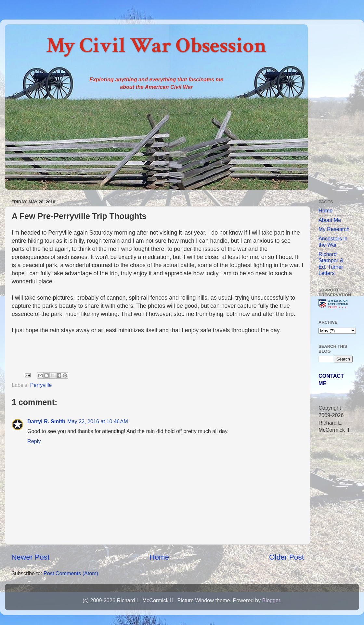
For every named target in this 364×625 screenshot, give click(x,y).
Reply (34, 441)
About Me (330, 220)
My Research (334, 229)
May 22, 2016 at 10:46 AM (98, 421)
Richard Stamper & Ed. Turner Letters (331, 264)
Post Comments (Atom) (71, 573)
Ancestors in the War (333, 242)
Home (159, 557)
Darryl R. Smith (46, 421)
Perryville (41, 385)
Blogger (271, 600)
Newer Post (30, 557)
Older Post (286, 557)
